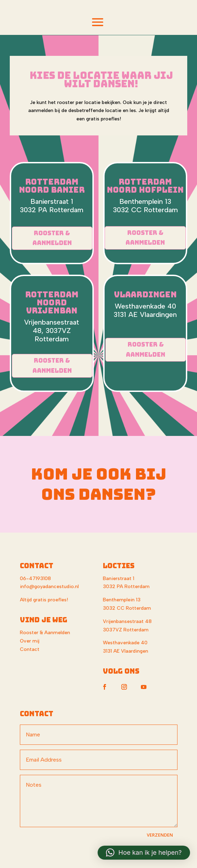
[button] (144, 853)
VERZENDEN (160, 835)
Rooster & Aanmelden (52, 238)
